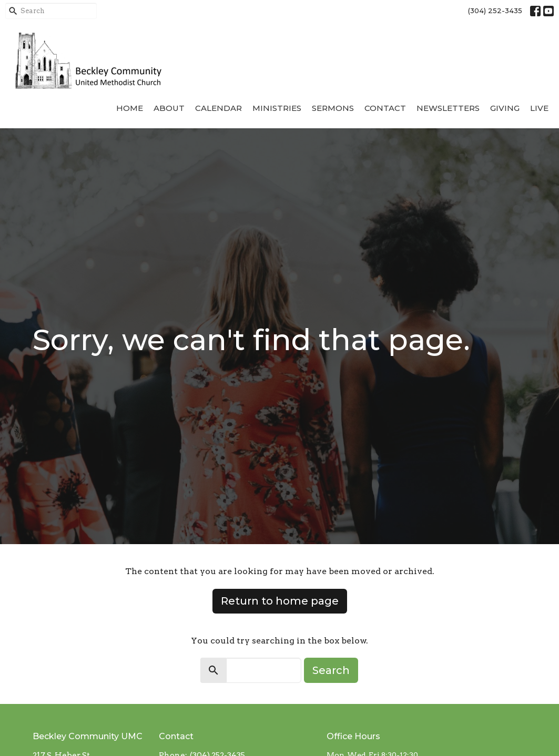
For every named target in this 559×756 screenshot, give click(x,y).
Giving (505, 108)
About (169, 108)
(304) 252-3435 (495, 11)
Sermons (333, 108)
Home (130, 108)
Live (539, 108)
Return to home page (280, 601)
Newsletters (448, 108)
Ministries (277, 108)
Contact (385, 108)
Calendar (218, 108)
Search (331, 670)
